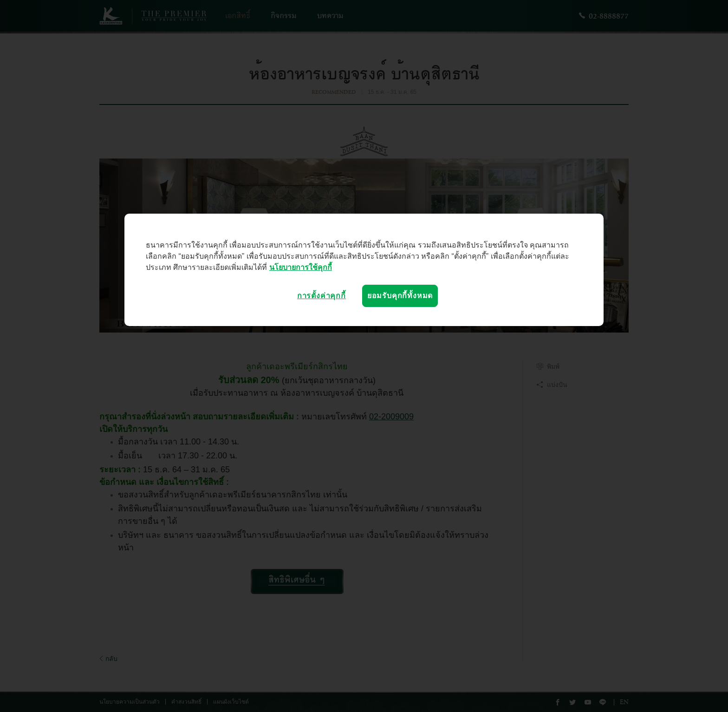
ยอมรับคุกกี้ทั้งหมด (400, 296)
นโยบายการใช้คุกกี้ (301, 267)
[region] (364, 270)
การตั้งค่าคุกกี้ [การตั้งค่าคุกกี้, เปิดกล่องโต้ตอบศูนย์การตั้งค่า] (322, 296)
